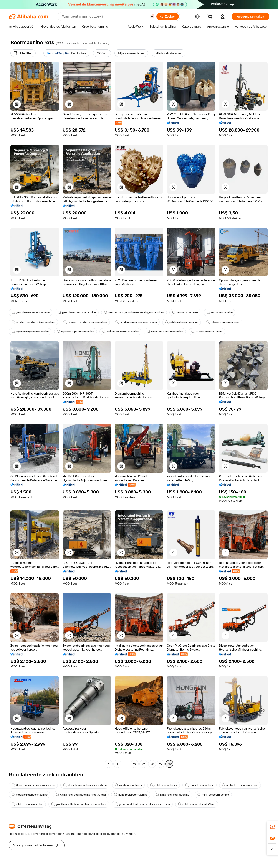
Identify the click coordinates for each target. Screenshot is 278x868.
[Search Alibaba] (104, 16)
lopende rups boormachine (30, 332)
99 (161, 764)
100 (170, 764)
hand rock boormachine (131, 795)
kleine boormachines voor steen (33, 785)
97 (143, 764)
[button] (152, 16)
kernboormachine (185, 312)
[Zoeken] (168, 16)
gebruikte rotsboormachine (31, 312)
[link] (272, 827)
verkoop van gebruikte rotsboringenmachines (134, 312)
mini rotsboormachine (213, 795)
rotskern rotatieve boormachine (33, 322)
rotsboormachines (128, 785)
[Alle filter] (23, 53)
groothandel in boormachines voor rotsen (79, 804)
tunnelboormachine (199, 785)
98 (152, 764)
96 (135, 764)
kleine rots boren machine (120, 332)
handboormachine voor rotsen (136, 322)
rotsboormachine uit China (197, 804)
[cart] (211, 17)
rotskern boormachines (182, 322)
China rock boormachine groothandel (81, 795)
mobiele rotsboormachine (240, 785)
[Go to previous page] (109, 764)
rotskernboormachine (207, 332)
